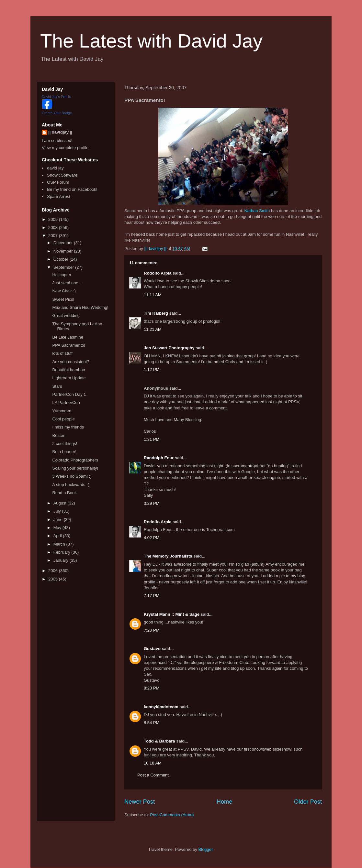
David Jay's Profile (56, 97)
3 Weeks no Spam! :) (72, 476)
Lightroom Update (69, 378)
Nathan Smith (257, 211)
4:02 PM (152, 538)
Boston (59, 435)
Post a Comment (153, 775)
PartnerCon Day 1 (69, 394)
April (58, 536)
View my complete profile (65, 148)
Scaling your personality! (75, 468)
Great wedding (66, 315)
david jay (55, 168)
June (59, 520)
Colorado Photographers (75, 460)
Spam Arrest (59, 196)
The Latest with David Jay (151, 41)
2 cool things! (65, 444)
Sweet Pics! (63, 299)
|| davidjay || (60, 132)
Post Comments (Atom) (172, 815)
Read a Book (64, 493)
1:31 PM (152, 439)
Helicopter (62, 275)
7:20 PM (152, 630)
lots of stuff (62, 353)
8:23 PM (152, 688)
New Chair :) (64, 291)
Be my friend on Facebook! (72, 189)
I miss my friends (68, 427)
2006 (54, 571)
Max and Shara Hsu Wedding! (80, 307)
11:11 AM (153, 295)
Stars (57, 386)
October (62, 259)
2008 (54, 228)
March (60, 544)
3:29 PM (152, 503)
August (61, 503)
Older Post (308, 802)
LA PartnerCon (66, 402)
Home (225, 802)
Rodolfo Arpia (158, 273)
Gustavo (152, 649)
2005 (54, 579)
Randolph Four (159, 458)
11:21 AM (153, 329)
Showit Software (62, 175)
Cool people (63, 419)
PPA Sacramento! (69, 345)
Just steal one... (67, 283)
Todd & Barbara (159, 741)
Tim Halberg (156, 313)
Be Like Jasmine (68, 337)
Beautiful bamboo (68, 370)
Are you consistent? (71, 362)
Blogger (206, 849)
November (64, 251)
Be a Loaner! (64, 452)
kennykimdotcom (161, 707)
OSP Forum (58, 182)
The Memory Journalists (168, 556)
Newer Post (140, 802)
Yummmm (62, 411)
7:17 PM (152, 596)
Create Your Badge (57, 113)
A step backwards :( (70, 485)
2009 (54, 219)
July (58, 511)
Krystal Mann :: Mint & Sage (172, 614)
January (62, 560)
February (62, 552)
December (64, 243)
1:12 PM (152, 369)
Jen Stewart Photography (169, 348)
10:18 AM (153, 763)
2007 (54, 236)
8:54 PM (152, 723)
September (64, 267)
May (58, 528)
